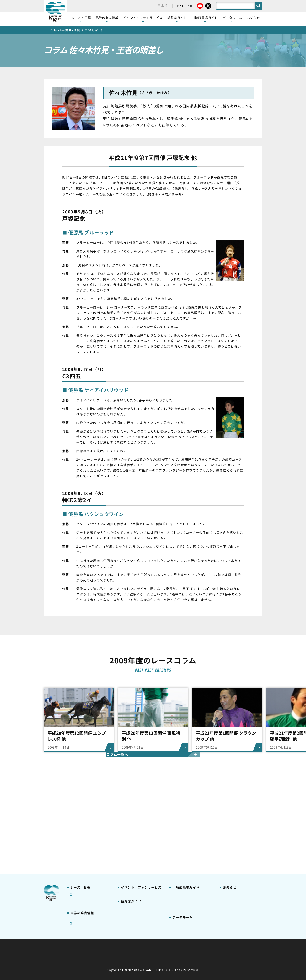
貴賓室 (125, 855)
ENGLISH (185, 6)
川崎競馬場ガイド (184, 818)
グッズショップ (183, 825)
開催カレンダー (81, 818)
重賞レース (77, 831)
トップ (49, 30)
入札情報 (189, 949)
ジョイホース (79, 878)
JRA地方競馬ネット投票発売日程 (86, 892)
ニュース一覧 (231, 818)
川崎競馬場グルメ (184, 831)
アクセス (178, 874)
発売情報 (76, 872)
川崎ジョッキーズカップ (188, 917)
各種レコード (181, 910)
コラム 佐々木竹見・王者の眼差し (90, 851)
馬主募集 (228, 831)
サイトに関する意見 (126, 949)
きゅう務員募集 (233, 837)
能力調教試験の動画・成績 (190, 904)
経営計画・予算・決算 (143, 940)
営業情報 (228, 825)
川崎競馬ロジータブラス (189, 855)
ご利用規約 (212, 940)
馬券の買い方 (181, 843)
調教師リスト (181, 898)
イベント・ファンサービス (143, 18)
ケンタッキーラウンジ (136, 861)
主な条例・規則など (182, 940)
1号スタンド (129, 843)
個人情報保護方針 (161, 949)
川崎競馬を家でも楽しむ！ (88, 837)
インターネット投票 (84, 884)
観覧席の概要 (130, 837)
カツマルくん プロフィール (190, 849)
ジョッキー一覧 (183, 892)
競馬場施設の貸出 (234, 843)
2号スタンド (129, 849)
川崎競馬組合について (102, 940)
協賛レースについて (83, 843)
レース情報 (77, 825)
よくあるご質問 (183, 861)
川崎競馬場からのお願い (189, 868)
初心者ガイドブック (186, 837)
